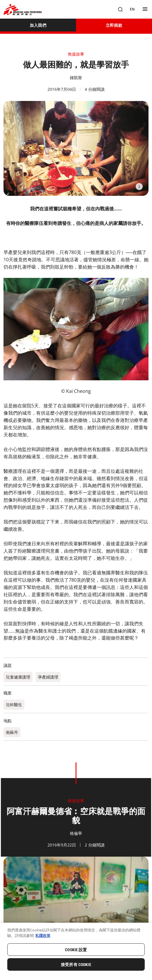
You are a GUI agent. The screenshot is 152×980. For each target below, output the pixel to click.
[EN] (132, 9)
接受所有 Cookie (76, 965)
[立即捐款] (114, 25)
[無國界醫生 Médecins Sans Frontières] (23, 9)
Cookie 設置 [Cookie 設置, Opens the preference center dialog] (76, 950)
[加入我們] (38, 25)
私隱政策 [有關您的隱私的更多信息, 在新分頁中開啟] (43, 935)
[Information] (139, 187)
